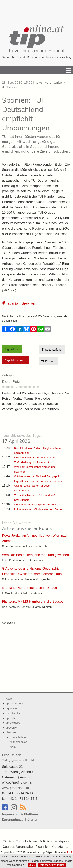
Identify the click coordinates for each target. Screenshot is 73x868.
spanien (14, 304)
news (39, 82)
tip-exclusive (13, 723)
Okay (32, 865)
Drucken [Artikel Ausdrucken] (48, 361)
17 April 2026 (22, 439)
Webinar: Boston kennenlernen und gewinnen (35, 555)
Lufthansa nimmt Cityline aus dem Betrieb (39, 509)
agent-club (12, 708)
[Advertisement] (37, 10)
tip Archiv (11, 728)
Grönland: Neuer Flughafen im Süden (36, 505)
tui (33, 304)
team (13, 747)
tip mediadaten (18, 737)
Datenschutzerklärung (52, 865)
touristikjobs (13, 713)
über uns (11, 732)
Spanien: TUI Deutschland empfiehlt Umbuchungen (26, 114)
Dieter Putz (11, 381)
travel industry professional (36, 51)
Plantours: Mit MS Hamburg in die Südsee (33, 602)
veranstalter (54, 82)
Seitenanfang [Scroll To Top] (51, 349)
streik (25, 304)
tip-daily (10, 718)
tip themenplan (18, 742)
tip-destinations (15, 704)
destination (10, 87)
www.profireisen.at (15, 788)
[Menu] (69, 70)
